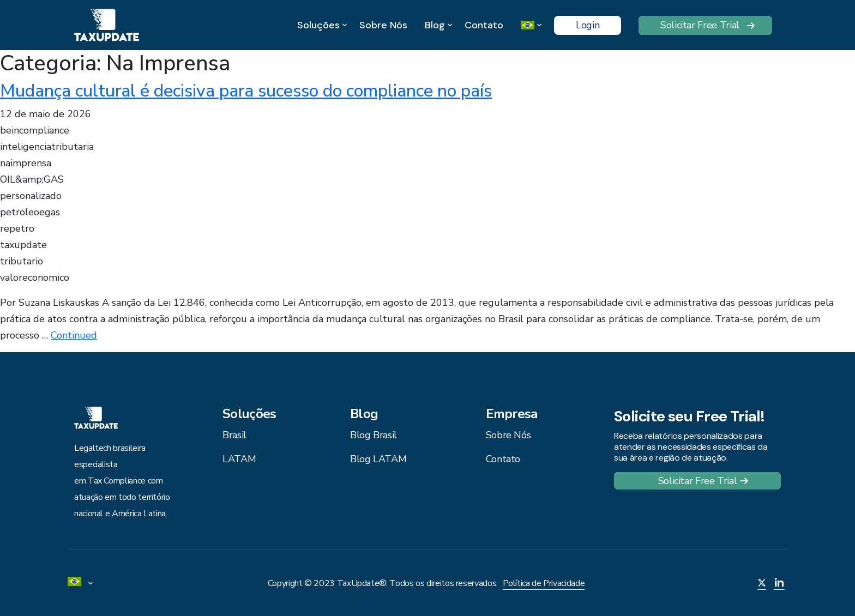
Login (588, 25)
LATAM (239, 459)
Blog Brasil (374, 435)
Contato (484, 25)
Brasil (234, 435)
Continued (74, 335)
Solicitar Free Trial (700, 25)
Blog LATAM (378, 459)
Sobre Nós (383, 25)
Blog (435, 25)
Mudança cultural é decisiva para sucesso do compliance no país (246, 91)
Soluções (318, 25)
